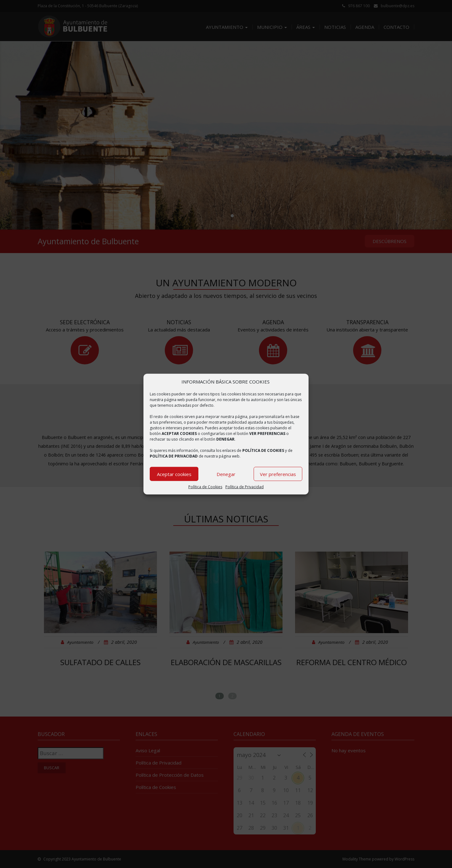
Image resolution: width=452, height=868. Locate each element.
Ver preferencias (278, 474)
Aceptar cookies (174, 474)
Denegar (226, 474)
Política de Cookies (205, 487)
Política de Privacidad (245, 487)
